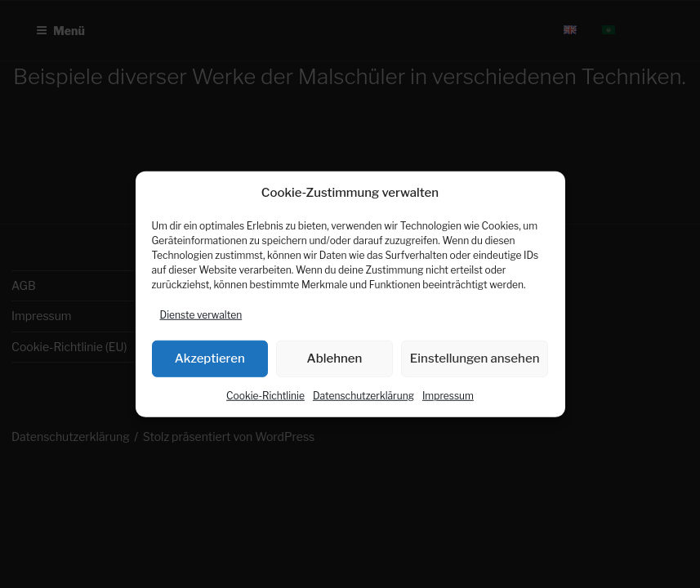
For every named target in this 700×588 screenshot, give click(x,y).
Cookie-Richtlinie (265, 395)
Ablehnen (335, 359)
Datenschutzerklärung (363, 395)
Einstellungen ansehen (475, 359)
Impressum (448, 395)
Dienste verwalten (201, 314)
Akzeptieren (210, 359)
